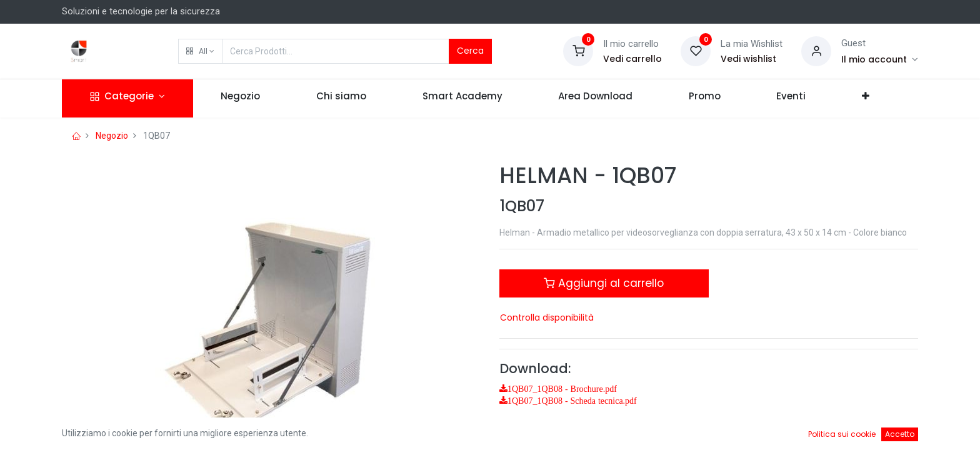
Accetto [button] (900, 434)
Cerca (470, 51)
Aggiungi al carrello (604, 283)
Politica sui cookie (842, 434)
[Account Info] (880, 59)
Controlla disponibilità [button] (547, 317)
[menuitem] (241, 98)
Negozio (112, 136)
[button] (200, 51)
